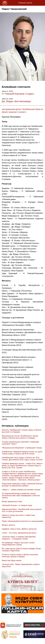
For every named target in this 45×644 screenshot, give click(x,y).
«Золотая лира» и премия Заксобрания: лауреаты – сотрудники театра (19, 538)
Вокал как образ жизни (12, 560)
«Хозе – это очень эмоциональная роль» (19, 533)
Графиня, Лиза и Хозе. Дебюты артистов (19, 529)
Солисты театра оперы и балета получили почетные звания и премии (20, 556)
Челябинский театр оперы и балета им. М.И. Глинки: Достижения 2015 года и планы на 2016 (22, 459)
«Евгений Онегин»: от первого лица (17, 505)
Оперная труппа (25, 3)
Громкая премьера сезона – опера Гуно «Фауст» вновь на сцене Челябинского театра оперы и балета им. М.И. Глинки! (22, 466)
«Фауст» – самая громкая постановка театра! (21, 490)
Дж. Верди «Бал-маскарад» (17, 101)
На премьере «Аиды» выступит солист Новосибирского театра (18, 544)
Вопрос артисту (8, 525)
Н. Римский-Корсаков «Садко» (18, 94)
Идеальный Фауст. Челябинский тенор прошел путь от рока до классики (22, 510)
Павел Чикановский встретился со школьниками (22, 521)
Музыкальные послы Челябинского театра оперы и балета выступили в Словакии (20, 437)
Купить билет (23, 582)
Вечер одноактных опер (12, 501)
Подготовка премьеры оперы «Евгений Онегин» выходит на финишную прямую (22, 485)
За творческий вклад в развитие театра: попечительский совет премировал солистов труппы (21, 496)
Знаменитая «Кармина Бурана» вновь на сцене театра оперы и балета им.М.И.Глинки (22, 453)
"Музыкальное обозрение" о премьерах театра (22, 448)
